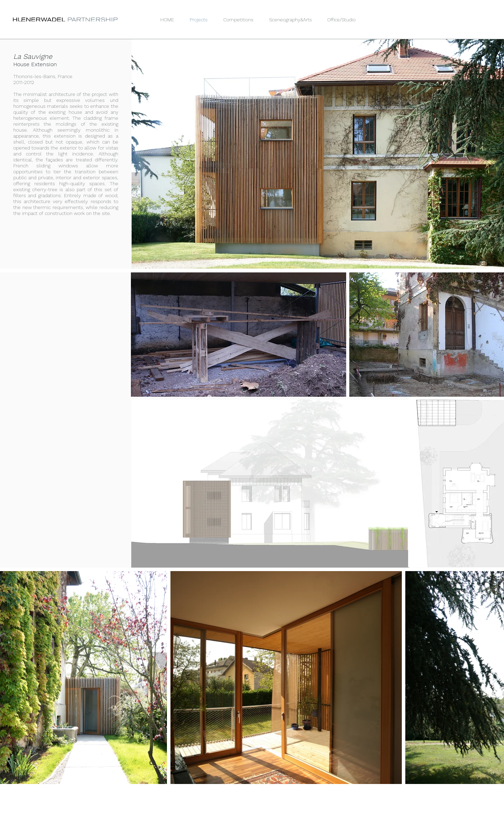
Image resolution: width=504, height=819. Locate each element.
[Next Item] (495, 678)
